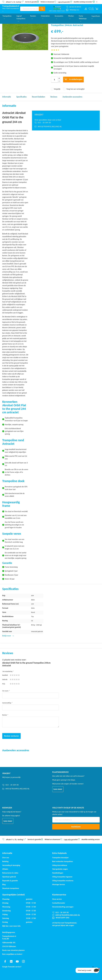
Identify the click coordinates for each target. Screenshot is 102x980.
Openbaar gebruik (9, 877)
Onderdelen (45, 17)
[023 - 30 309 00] (66, 123)
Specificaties (21, 97)
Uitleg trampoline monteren (63, 881)
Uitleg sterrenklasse (60, 865)
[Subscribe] (76, 827)
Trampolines (7, 17)
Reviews (54, 97)
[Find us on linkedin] (11, 961)
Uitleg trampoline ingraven (62, 877)
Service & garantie (31, 2)
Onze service (57, 899)
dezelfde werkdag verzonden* (83, 2)
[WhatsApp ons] (73, 10)
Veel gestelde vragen (60, 869)
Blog (4, 884)
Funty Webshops (83, 18)
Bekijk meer (7, 636)
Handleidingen (58, 873)
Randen (33, 17)
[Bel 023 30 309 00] (74, 7)
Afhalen (5, 869)
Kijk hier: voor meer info (11, 926)
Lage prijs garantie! (64, 2)
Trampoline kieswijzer (60, 858)
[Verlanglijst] (90, 9)
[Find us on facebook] (5, 961)
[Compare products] (86, 9)
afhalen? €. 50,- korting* (14, 2)
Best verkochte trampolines (63, 861)
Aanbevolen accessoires (72, 97)
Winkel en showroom (47, 2)
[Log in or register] (93, 9)
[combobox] (29, 9)
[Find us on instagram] (23, 961)
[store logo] (11, 6)
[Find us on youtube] (17, 961)
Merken (71, 17)
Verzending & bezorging (11, 865)
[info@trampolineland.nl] (66, 127)
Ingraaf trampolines (21, 18)
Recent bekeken (39, 97)
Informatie (7, 97)
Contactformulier (59, 903)
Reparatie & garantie (10, 881)
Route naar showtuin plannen (13, 950)
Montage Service (59, 884)
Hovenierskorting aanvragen (63, 907)
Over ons (6, 858)
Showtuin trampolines (11, 888)
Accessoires (59, 17)
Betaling (5, 861)
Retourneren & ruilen (10, 873)
